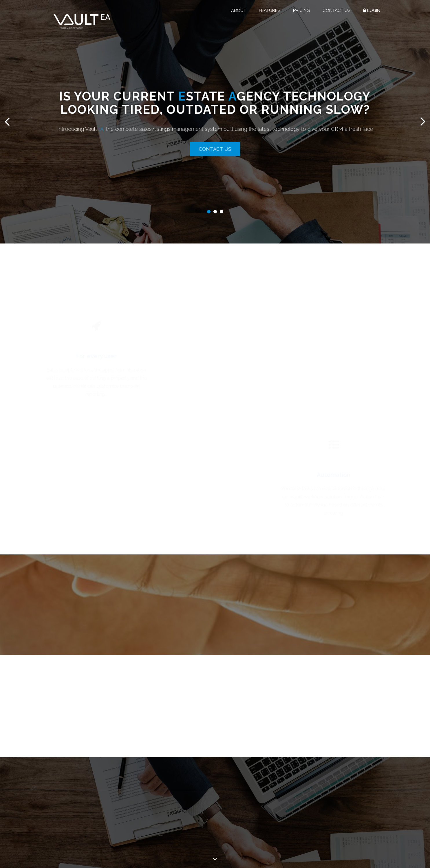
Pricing (301, 10)
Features (270, 10)
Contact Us (336, 10)
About (239, 10)
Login (372, 10)
